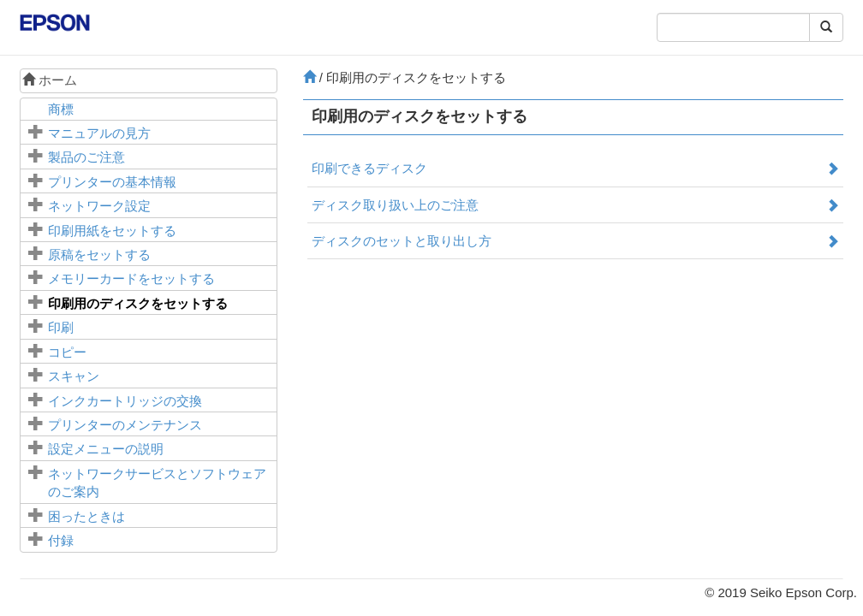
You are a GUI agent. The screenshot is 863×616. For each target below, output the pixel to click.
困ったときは (86, 516)
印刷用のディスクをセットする (138, 303)
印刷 (61, 327)
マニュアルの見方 (99, 133)
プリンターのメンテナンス (125, 425)
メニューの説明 (106, 449)
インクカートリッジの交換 (125, 401)
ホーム (50, 80)
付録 (61, 540)
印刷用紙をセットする (112, 231)
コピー (67, 352)
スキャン (74, 376)
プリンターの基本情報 (112, 182)
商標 (61, 109)
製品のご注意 (86, 157)
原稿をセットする (99, 255)
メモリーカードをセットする (131, 278)
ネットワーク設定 (99, 206)
